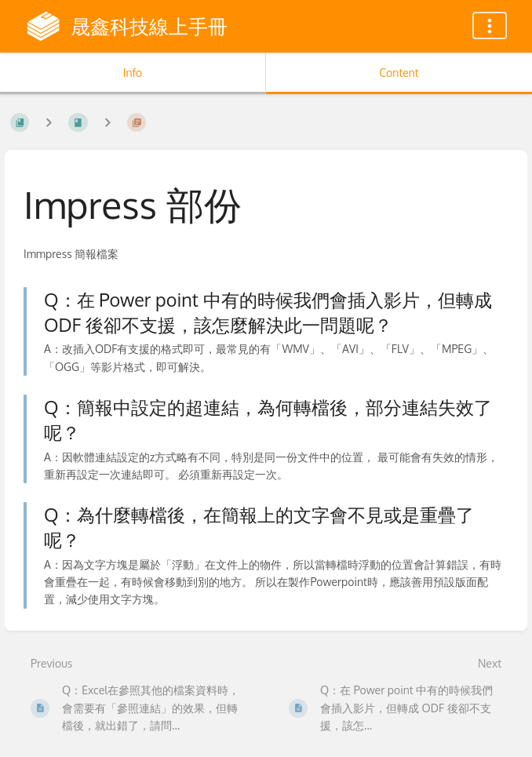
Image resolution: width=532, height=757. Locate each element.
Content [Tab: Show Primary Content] (399, 73)
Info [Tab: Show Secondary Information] (133, 73)
